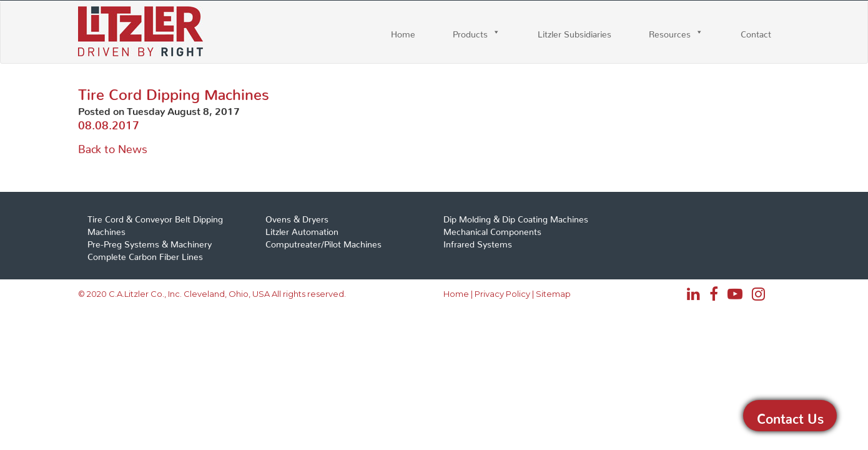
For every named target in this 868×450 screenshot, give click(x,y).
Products (470, 32)
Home (403, 32)
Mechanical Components (492, 229)
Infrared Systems (478, 242)
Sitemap (553, 294)
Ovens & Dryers (297, 217)
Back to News (113, 146)
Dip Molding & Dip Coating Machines (516, 217)
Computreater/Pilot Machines (323, 242)
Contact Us (790, 416)
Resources (670, 32)
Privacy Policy (502, 294)
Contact (756, 32)
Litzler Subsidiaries (575, 32)
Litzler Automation (302, 229)
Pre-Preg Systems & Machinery (150, 242)
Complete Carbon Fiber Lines (145, 254)
